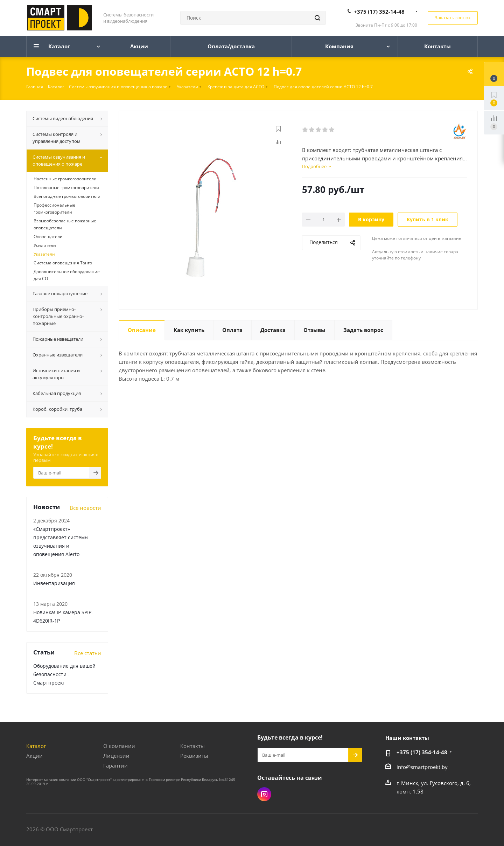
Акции (34, 756)
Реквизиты (194, 756)
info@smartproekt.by (422, 767)
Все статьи (88, 653)
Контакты (192, 746)
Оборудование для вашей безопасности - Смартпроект (64, 674)
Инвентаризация (54, 583)
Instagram (264, 794)
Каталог (36, 746)
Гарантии (115, 765)
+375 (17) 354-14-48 (422, 752)
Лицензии (116, 756)
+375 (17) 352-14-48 (379, 12)
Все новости (85, 508)
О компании (119, 746)
